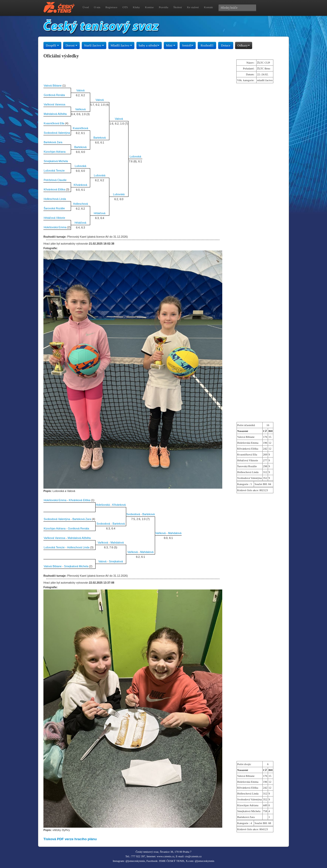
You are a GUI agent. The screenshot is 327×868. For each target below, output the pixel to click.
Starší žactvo (94, 45)
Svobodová (133, 514)
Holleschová (80, 204)
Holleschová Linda (55, 199)
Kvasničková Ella (54, 123)
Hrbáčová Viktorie (54, 218)
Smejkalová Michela (56, 161)
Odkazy (243, 45)
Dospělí (52, 45)
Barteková (100, 138)
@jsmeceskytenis (135, 861)
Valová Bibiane (53, 86)
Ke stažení (193, 7)
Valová (80, 90)
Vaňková (80, 109)
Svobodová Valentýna (57, 133)
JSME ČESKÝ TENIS (172, 861)
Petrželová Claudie (55, 180)
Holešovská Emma (55, 227)
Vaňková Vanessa (54, 104)
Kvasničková (80, 128)
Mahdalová (175, 533)
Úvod (86, 7)
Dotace (226, 45)
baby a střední (149, 45)
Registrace (111, 7)
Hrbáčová (100, 213)
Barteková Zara (53, 142)
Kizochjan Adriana (55, 152)
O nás (97, 7)
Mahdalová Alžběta (55, 114)
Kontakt (208, 7)
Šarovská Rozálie (54, 208)
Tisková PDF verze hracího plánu (70, 839)
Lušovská (135, 156)
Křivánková (80, 185)
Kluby (136, 7)
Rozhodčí (207, 45)
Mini (171, 45)
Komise (149, 7)
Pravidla (164, 7)
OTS (125, 7)
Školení (178, 7)
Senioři (188, 45)
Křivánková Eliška (54, 189)
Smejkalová (116, 561)
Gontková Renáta (54, 95)
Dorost (71, 45)
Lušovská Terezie (54, 171)
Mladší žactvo (121, 45)
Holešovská (103, 505)
